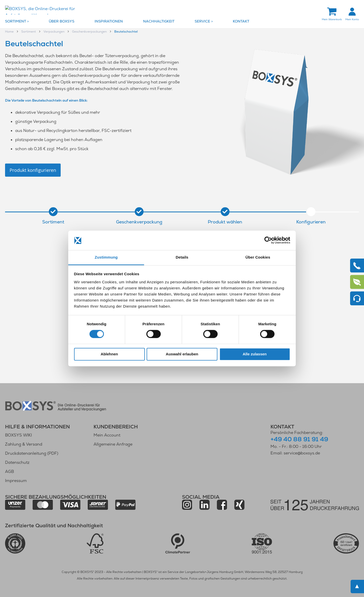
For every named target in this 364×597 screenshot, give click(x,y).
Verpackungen (54, 32)
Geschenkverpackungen (90, 32)
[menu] (182, 22)
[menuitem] (26, 22)
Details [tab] (182, 257)
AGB (9, 472)
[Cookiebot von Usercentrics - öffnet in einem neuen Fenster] (268, 240)
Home (10, 32)
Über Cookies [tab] (258, 257)
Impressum (16, 481)
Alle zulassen (255, 354)
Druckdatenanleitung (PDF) (32, 453)
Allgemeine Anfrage (113, 444)
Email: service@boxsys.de (295, 453)
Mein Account (107, 435)
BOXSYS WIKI (18, 435)
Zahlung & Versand (24, 444)
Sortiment (29, 32)
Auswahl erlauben (182, 354)
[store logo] (47, 10)
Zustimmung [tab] (106, 257)
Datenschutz (17, 462)
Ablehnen (109, 354)
